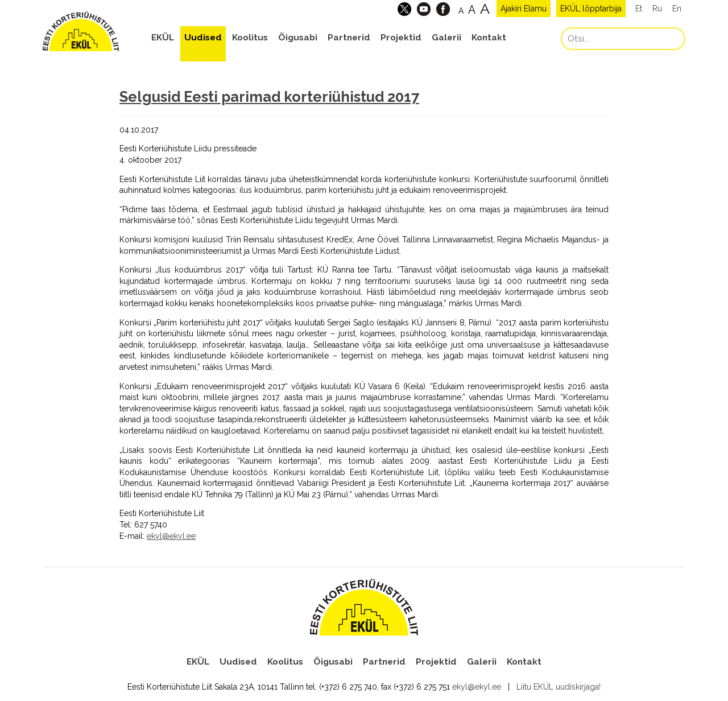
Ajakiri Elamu (524, 9)
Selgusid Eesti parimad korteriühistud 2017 (269, 97)
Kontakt (489, 38)
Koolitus (250, 38)
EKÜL (163, 38)
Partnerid (349, 38)
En (677, 9)
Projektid (401, 38)
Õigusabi (298, 38)
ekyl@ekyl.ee (171, 536)
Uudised (203, 38)
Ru (657, 9)
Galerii (446, 38)
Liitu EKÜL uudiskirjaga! (559, 687)
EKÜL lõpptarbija (591, 9)
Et (639, 9)
